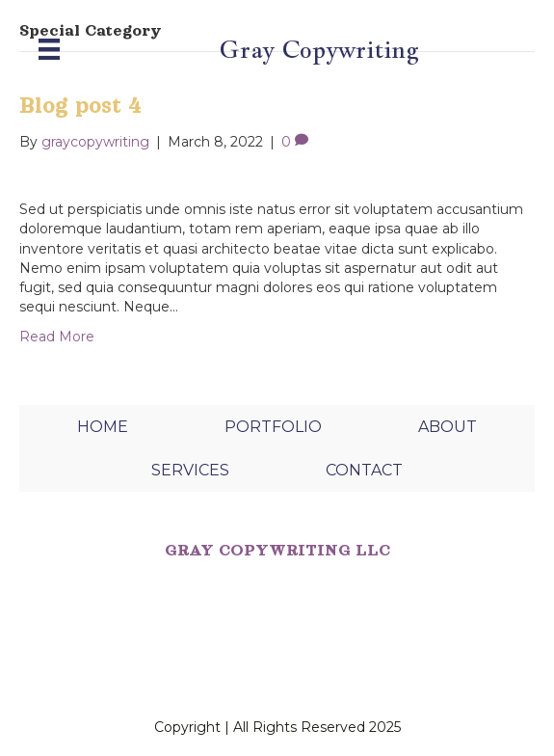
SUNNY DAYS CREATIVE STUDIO (258, 654)
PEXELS (109, 676)
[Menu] (49, 49)
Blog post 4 (80, 106)
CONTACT (364, 470)
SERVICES (190, 470)
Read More (57, 337)
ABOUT (448, 427)
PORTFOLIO (273, 427)
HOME (103, 427)
